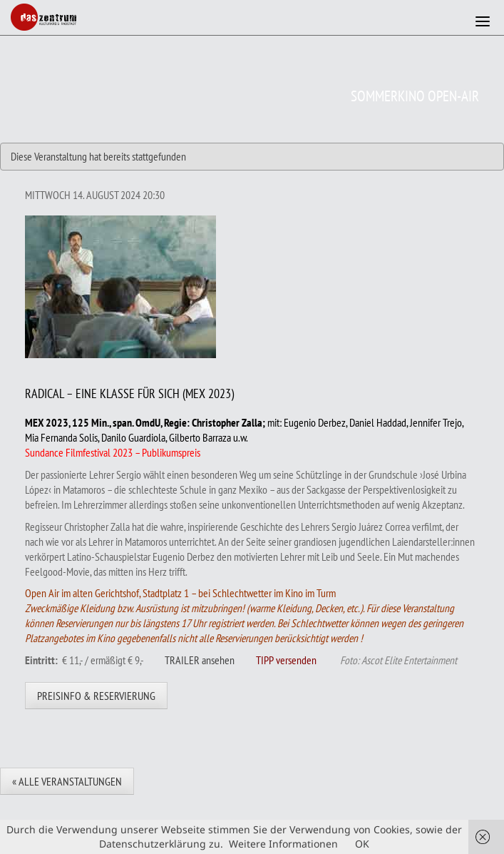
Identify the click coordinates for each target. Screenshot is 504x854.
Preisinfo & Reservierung (96, 696)
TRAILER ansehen (200, 660)
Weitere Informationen (283, 844)
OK (362, 844)
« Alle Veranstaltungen (67, 781)
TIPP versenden (286, 660)
